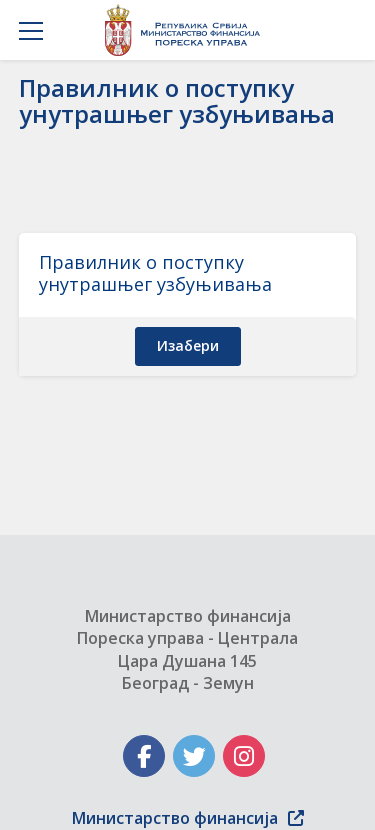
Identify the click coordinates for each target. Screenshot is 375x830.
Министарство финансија (188, 818)
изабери (188, 345)
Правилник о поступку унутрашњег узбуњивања (155, 273)
